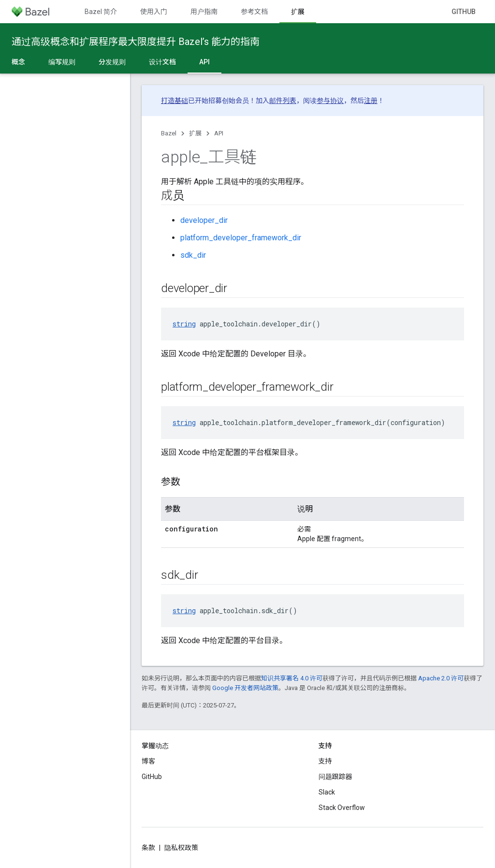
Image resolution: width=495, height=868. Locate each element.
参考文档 (254, 12)
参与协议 (330, 101)
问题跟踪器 (335, 777)
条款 (148, 848)
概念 (18, 62)
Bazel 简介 (101, 12)
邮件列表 (283, 101)
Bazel (169, 133)
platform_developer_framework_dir (241, 238)
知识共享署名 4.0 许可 (292, 678)
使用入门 (154, 12)
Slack (327, 792)
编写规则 (62, 62)
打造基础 (175, 101)
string (184, 324)
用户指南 (204, 12)
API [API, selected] (204, 62)
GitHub (464, 12)
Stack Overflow (342, 808)
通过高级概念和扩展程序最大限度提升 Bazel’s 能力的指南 (136, 42)
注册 (371, 101)
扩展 (195, 133)
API (219, 133)
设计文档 (162, 62)
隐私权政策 (181, 848)
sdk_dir (193, 255)
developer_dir (204, 220)
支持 (325, 761)
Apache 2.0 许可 (441, 678)
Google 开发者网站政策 (245, 688)
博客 (148, 761)
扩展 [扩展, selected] (298, 12)
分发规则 (112, 62)
